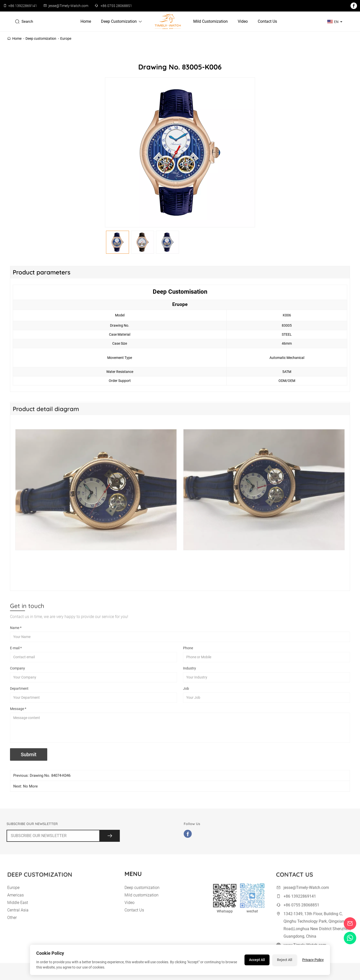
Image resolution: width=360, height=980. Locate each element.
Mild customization (210, 21)
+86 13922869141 (23, 6)
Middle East (18, 909)
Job (186, 695)
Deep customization (122, 21)
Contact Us (267, 21)
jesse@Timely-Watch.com (68, 6)
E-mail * (16, 655)
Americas (15, 901)
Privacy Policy (313, 960)
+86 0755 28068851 (116, 6)
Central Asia (18, 916)
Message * (18, 715)
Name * (16, 634)
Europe (66, 38)
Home (86, 21)
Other (12, 924)
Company (17, 675)
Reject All (285, 960)
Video (243, 21)
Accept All (257, 960)
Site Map (205, 975)
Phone (188, 655)
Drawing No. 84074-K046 (50, 779)
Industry (189, 675)
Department (19, 695)
